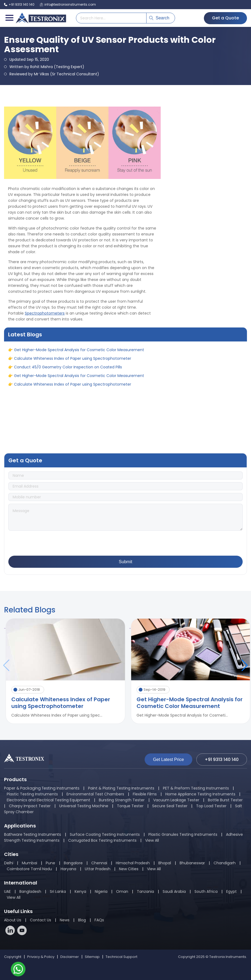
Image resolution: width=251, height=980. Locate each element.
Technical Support (121, 957)
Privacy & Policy (41, 957)
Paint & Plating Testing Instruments (121, 788)
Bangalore (73, 863)
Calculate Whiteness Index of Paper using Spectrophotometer (73, 360)
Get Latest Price (168, 759)
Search (159, 18)
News (65, 920)
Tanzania (145, 891)
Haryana (68, 869)
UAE (7, 891)
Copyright (13, 957)
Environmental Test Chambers (95, 794)
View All (152, 840)
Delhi (9, 863)
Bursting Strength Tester (122, 800)
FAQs (99, 920)
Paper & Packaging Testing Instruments (42, 788)
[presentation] (49, 544)
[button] (245, 665)
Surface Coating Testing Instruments (105, 834)
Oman (122, 891)
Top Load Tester (211, 806)
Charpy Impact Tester (30, 806)
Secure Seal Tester (170, 806)
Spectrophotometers (45, 313)
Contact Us (41, 920)
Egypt (231, 891)
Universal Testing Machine (84, 806)
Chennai (99, 863)
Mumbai (29, 863)
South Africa (206, 891)
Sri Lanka (58, 891)
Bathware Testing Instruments (33, 834)
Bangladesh (30, 891)
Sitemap (92, 957)
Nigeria (101, 891)
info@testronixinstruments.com (68, 4)
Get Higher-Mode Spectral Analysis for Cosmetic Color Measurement (79, 352)
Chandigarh (225, 863)
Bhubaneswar (192, 863)
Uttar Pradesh (98, 869)
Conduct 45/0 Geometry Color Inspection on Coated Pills (68, 369)
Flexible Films (145, 794)
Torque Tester (130, 806)
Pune (50, 863)
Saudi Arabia (174, 891)
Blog (82, 920)
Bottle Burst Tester (225, 800)
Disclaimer (70, 957)
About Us (13, 920)
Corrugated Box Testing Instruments (102, 840)
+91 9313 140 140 (19, 4)
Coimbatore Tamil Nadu (29, 869)
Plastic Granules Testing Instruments (183, 834)
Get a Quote (225, 18)
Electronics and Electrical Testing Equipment (48, 800)
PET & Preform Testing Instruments (196, 788)
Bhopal (165, 863)
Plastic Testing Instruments (32, 794)
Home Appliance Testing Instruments (200, 794)
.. (5, 627)
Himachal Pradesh (133, 863)
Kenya (81, 891)
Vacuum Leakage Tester (176, 800)
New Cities (129, 869)
